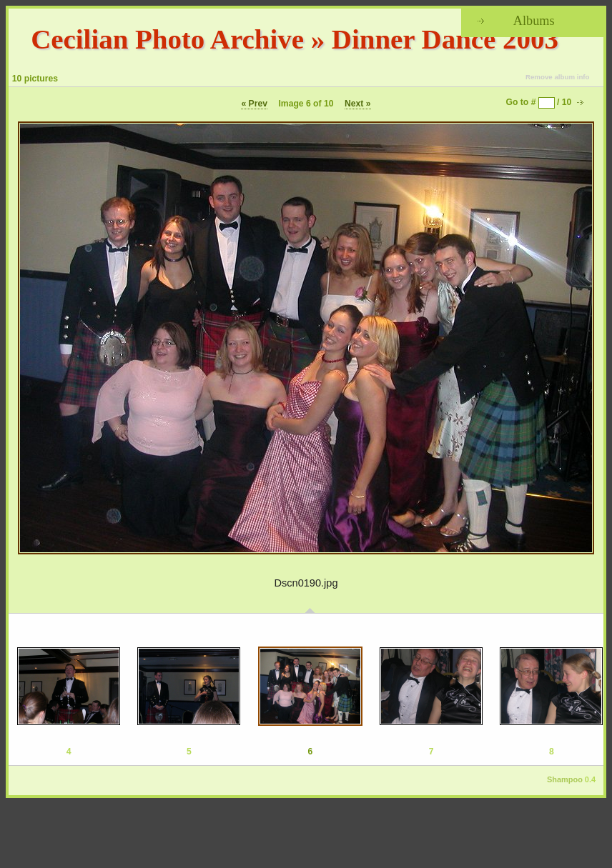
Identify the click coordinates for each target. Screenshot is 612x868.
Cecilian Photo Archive (167, 39)
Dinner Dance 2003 (445, 39)
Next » (358, 104)
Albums (534, 21)
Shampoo (565, 779)
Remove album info (558, 77)
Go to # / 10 (539, 102)
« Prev (254, 104)
